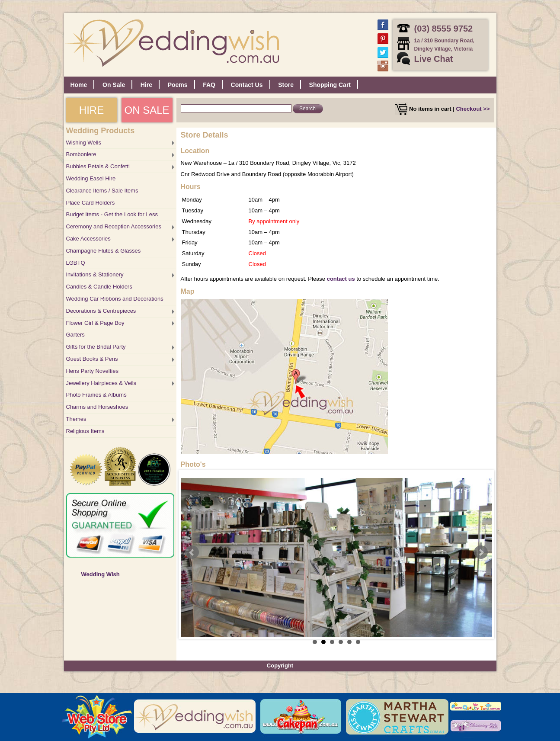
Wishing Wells (84, 143)
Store (286, 85)
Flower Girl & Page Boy (95, 323)
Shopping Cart (330, 85)
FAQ (209, 85)
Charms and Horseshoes (97, 407)
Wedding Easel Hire (91, 178)
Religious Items (85, 431)
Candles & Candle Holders (99, 287)
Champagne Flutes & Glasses (104, 251)
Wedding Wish (101, 574)
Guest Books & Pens (92, 359)
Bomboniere (81, 154)
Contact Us (247, 85)
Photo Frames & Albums (96, 395)
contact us (341, 279)
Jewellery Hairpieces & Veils (101, 383)
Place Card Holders (91, 203)
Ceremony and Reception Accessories (114, 226)
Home (79, 85)
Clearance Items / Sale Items (102, 191)
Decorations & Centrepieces (101, 311)
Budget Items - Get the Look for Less (112, 214)
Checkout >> (473, 109)
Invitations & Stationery (95, 274)
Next (481, 552)
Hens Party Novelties (92, 371)
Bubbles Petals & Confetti (98, 166)
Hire (146, 85)
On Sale (114, 85)
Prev (192, 552)
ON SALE (147, 110)
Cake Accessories (88, 239)
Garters (75, 335)
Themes (76, 419)
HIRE (91, 110)
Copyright (280, 666)
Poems (178, 85)
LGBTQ (76, 263)
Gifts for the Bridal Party (96, 347)
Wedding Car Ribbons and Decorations (115, 299)
